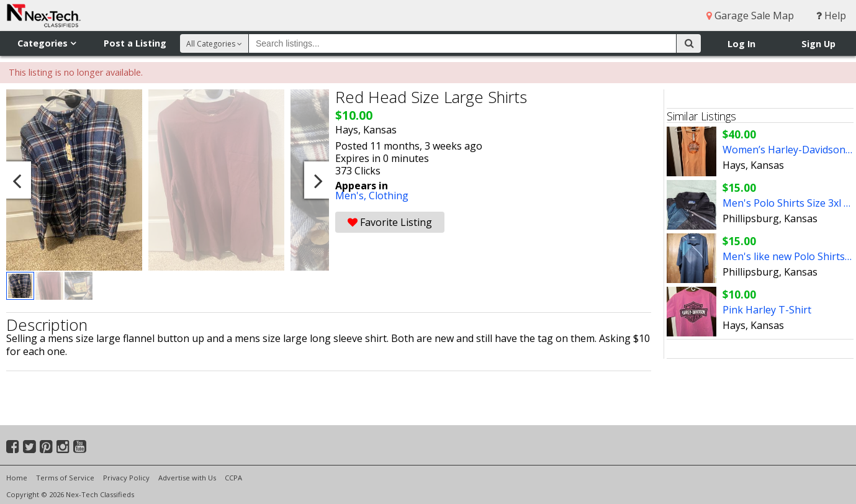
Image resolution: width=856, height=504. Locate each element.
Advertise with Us (187, 478)
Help (831, 16)
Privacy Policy (126, 478)
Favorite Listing (390, 222)
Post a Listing (135, 43)
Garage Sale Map (750, 16)
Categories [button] (47, 43)
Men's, (352, 196)
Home (17, 478)
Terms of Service (65, 478)
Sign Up (818, 44)
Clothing (389, 196)
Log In (741, 44)
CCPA (233, 478)
